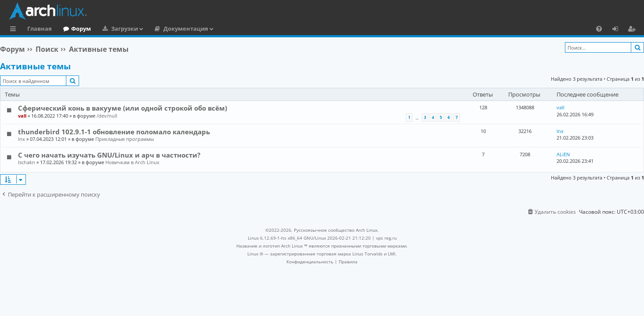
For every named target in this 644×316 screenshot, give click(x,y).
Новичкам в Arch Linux (132, 162)
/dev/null (107, 116)
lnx (22, 139)
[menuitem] (599, 29)
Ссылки (15, 30)
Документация (186, 29)
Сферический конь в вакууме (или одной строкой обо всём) (123, 108)
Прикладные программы (125, 139)
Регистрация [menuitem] (633, 30)
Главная (40, 29)
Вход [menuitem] (618, 30)
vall (22, 116)
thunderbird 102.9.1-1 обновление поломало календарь (114, 132)
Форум (81, 29)
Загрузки (125, 29)
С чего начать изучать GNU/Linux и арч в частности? (109, 155)
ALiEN (563, 154)
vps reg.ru (386, 238)
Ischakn (27, 162)
